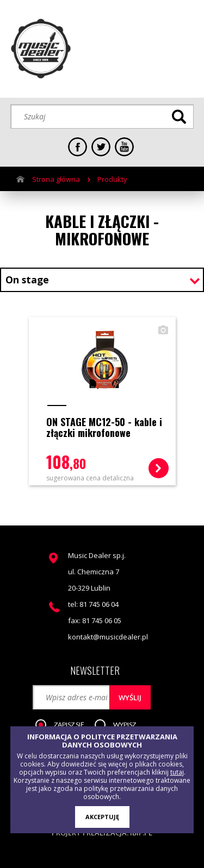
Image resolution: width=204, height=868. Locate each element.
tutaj (177, 772)
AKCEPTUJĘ (102, 817)
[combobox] (102, 281)
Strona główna (56, 179)
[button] (65, 725)
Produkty (112, 179)
